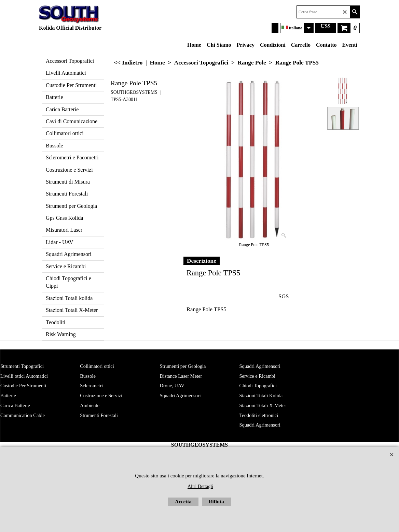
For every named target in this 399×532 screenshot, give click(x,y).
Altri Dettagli (200, 486)
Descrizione (202, 261)
